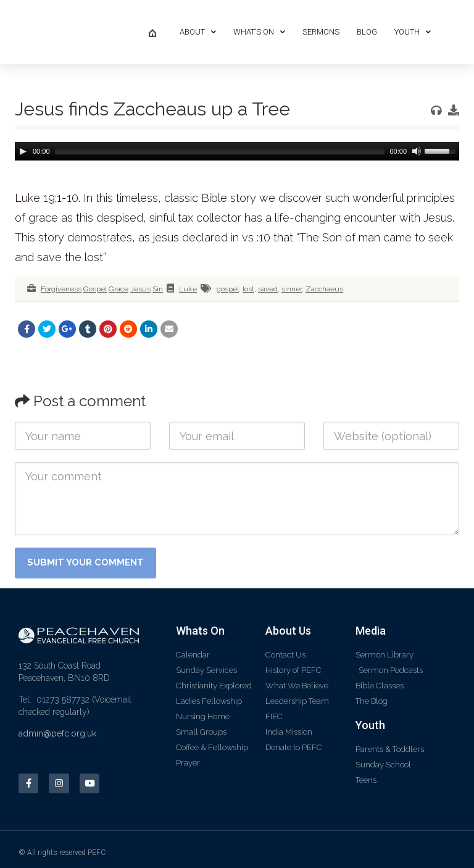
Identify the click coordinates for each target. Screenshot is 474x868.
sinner (292, 289)
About (198, 32)
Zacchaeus (324, 289)
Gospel (95, 289)
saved (268, 289)
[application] (237, 151)
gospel (228, 289)
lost (248, 289)
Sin (158, 289)
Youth (413, 32)
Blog (367, 32)
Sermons (321, 32)
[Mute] (415, 151)
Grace (118, 289)
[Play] (23, 151)
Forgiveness (61, 289)
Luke (188, 289)
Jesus (140, 289)
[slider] (220, 151)
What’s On (259, 32)
